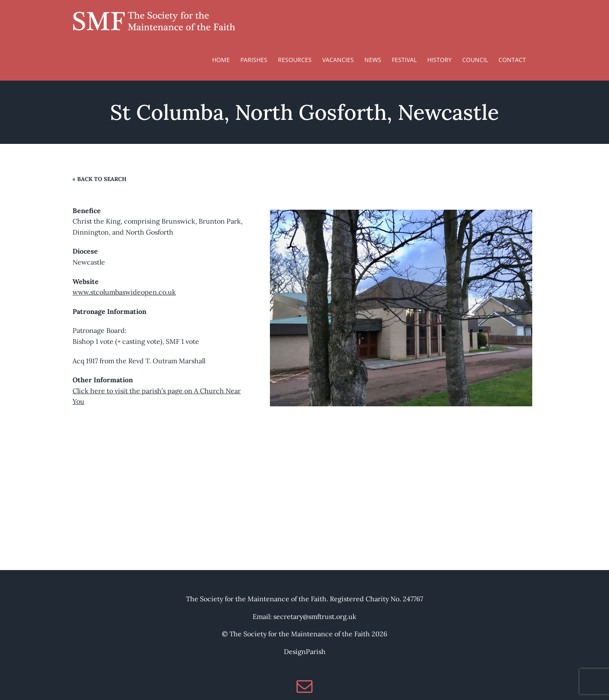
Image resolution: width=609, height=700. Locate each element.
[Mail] (304, 686)
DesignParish (305, 651)
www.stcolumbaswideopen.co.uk (124, 292)
